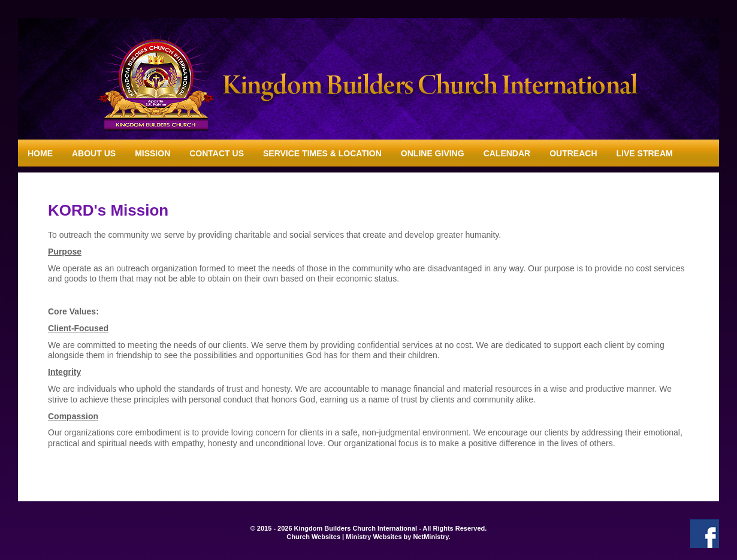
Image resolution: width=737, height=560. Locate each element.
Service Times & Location (322, 153)
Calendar (507, 153)
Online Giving (433, 153)
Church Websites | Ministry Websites (345, 537)
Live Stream (645, 153)
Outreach (573, 153)
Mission (152, 153)
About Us (94, 153)
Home (40, 153)
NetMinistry (431, 537)
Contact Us (217, 153)
